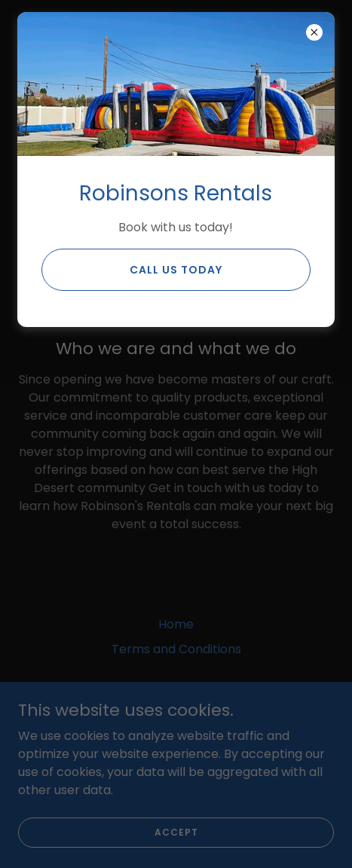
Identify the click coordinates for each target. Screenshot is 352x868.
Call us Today (176, 270)
